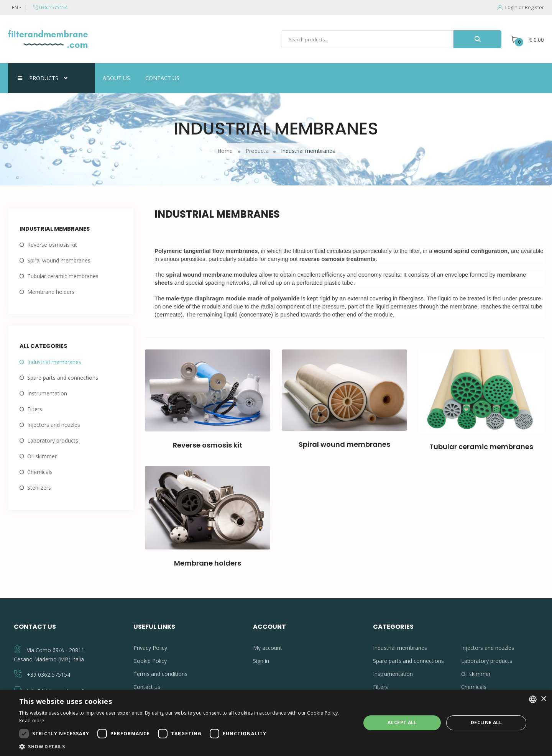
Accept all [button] (402, 722)
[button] (185, 746)
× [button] (543, 699)
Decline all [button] (486, 722)
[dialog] (276, 723)
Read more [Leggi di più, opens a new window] (32, 721)
